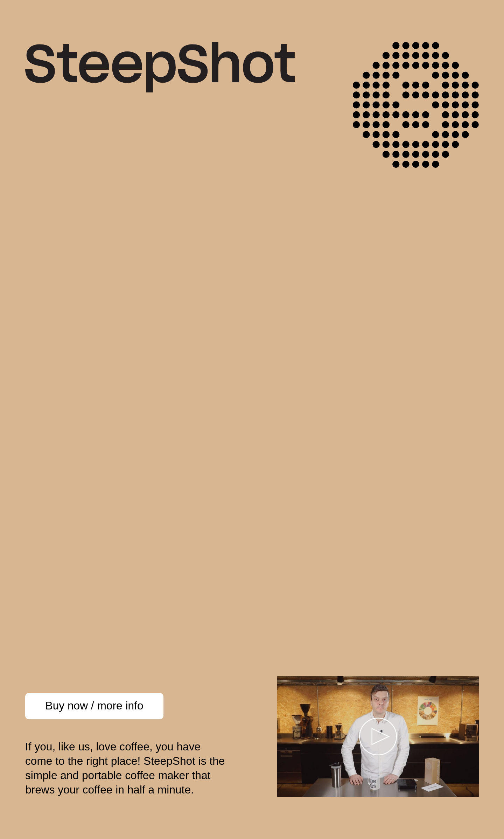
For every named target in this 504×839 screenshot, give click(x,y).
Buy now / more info (94, 706)
